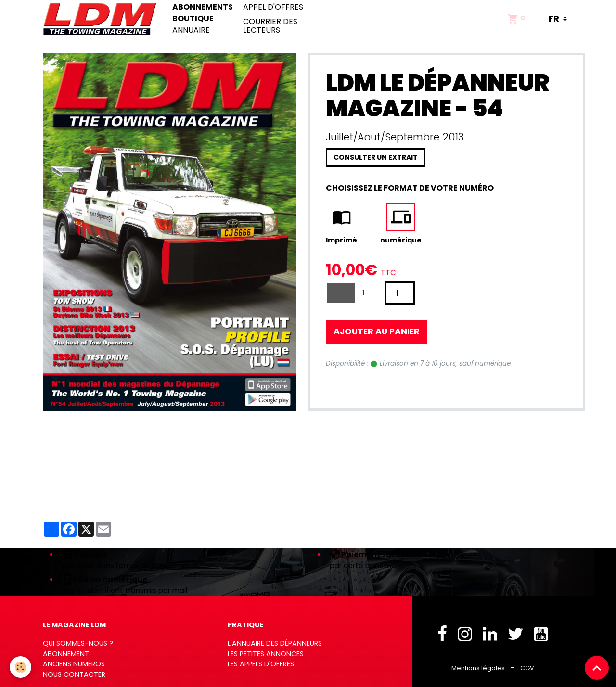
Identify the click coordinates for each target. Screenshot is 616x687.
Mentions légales (478, 668)
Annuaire (191, 30)
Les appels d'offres (261, 664)
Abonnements (203, 7)
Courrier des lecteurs (270, 26)
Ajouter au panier (377, 331)
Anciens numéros (74, 664)
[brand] (102, 19)
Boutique (193, 19)
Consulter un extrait (376, 157)
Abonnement (66, 654)
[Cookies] (20, 667)
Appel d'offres (273, 7)
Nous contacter (74, 674)
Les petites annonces (266, 654)
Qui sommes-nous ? (78, 643)
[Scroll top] (597, 668)
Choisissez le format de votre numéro (410, 188)
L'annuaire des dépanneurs (275, 643)
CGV (527, 668)
